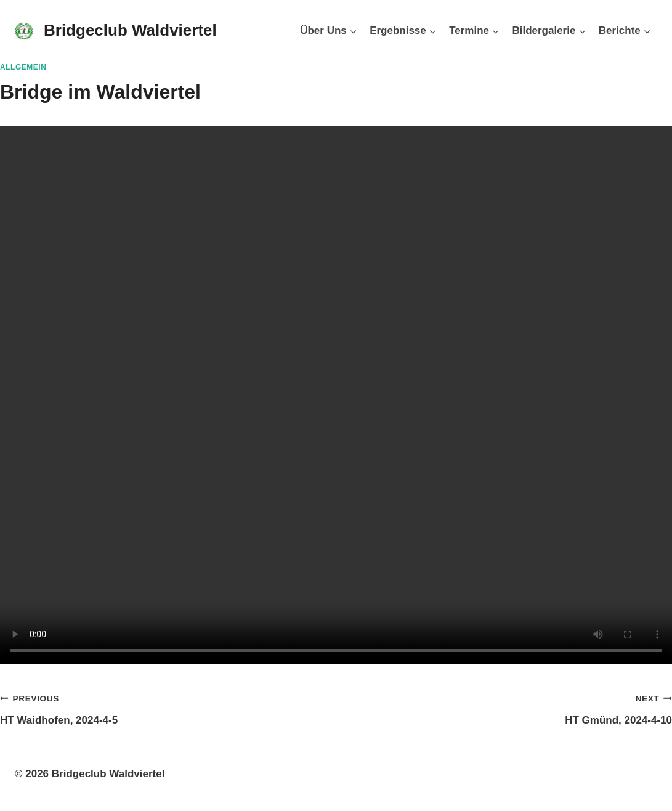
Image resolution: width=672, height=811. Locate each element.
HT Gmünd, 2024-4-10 (510, 708)
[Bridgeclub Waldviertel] (116, 30)
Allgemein (23, 67)
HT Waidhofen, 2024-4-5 (163, 708)
